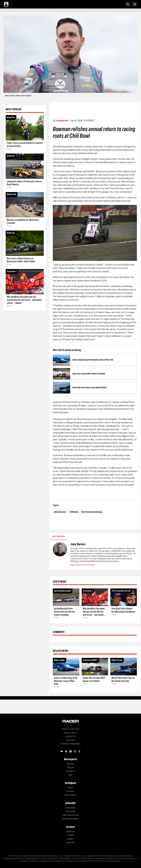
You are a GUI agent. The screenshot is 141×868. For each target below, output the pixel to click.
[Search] (128, 4)
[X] (79, 751)
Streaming (70, 808)
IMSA (71, 775)
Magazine (71, 812)
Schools (70, 791)
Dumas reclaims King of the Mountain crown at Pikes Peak (93, 360)
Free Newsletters (70, 815)
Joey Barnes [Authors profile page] (62, 121)
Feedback (70, 740)
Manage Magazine (70, 819)
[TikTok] (71, 751)
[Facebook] (66, 751)
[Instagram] (75, 751)
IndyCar (70, 764)
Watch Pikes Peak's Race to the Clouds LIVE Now (89, 388)
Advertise (71, 832)
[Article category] (11, 118)
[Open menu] (135, 4)
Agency (70, 839)
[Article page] (25, 128)
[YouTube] (62, 751)
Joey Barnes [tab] (58, 537)
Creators (70, 843)
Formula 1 (70, 771)
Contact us (71, 737)
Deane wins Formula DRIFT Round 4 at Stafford (89, 374)
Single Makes (71, 795)
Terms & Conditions (70, 729)
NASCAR (70, 768)
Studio (70, 835)
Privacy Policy (70, 733)
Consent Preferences (70, 744)
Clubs (71, 788)
